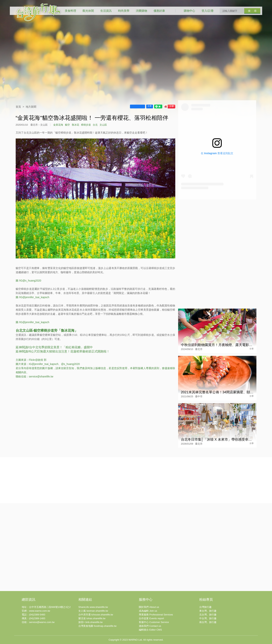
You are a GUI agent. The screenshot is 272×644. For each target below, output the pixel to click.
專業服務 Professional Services (156, 615)
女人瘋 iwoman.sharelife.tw (93, 611)
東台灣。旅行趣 (208, 611)
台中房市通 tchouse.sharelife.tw (96, 615)
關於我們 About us (149, 607)
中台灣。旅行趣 (208, 618)
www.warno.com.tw (40, 611)
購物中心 (189, 11)
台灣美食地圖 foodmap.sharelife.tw (97, 626)
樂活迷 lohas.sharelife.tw (92, 618)
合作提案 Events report (151, 618)
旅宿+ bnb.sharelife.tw (90, 622)
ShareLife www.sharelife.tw (93, 607)
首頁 (18, 107)
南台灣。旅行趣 (208, 622)
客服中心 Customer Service (154, 622)
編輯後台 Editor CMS (150, 630)
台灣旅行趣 (205, 607)
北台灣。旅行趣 (208, 615)
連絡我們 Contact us (150, 626)
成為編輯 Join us (148, 611)
